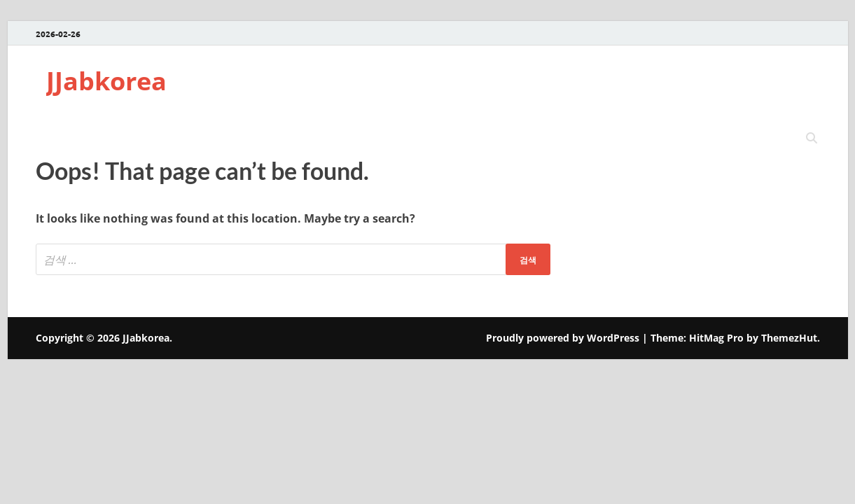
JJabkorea (106, 81)
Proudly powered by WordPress (563, 338)
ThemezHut (789, 338)
